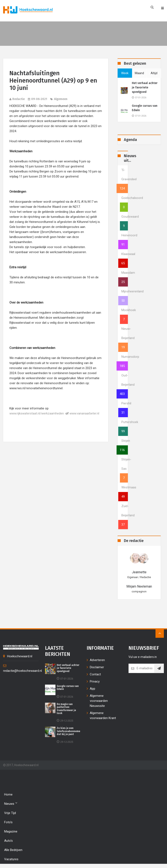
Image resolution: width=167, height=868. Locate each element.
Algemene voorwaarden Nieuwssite (99, 701)
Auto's (8, 841)
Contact (95, 674)
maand (139, 73)
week (125, 73)
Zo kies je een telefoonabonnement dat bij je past (70, 731)
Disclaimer (97, 667)
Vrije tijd (10, 813)
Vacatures (11, 859)
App (92, 689)
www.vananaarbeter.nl (84, 413)
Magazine (11, 831)
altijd (154, 73)
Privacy (95, 681)
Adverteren (97, 660)
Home (8, 794)
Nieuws (11, 803)
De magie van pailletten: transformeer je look (66, 709)
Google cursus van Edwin (145, 108)
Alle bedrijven (13, 850)
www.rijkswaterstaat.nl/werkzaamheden (37, 413)
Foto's (8, 822)
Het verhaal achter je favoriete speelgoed (145, 87)
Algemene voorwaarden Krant (103, 715)
